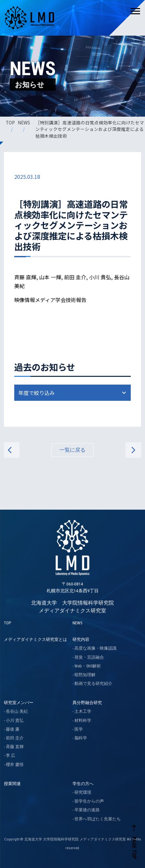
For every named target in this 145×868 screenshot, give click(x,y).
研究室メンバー (19, 703)
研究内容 (81, 639)
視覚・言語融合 (89, 657)
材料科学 (83, 720)
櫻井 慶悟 (15, 764)
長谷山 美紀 (17, 711)
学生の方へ (83, 784)
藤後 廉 (13, 729)
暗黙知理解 (85, 675)
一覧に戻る (72, 450)
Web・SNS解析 (88, 666)
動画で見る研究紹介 (93, 683)
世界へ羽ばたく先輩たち (98, 819)
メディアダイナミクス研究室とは (35, 639)
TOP (11, 122)
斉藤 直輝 (15, 747)
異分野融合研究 (87, 703)
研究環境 (83, 792)
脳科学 (81, 738)
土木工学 (83, 711)
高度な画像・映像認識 (95, 648)
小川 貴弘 (15, 720)
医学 (79, 729)
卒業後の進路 (87, 810)
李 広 (11, 755)
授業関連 (12, 784)
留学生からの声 (89, 801)
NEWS (24, 122)
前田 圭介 (15, 738)
